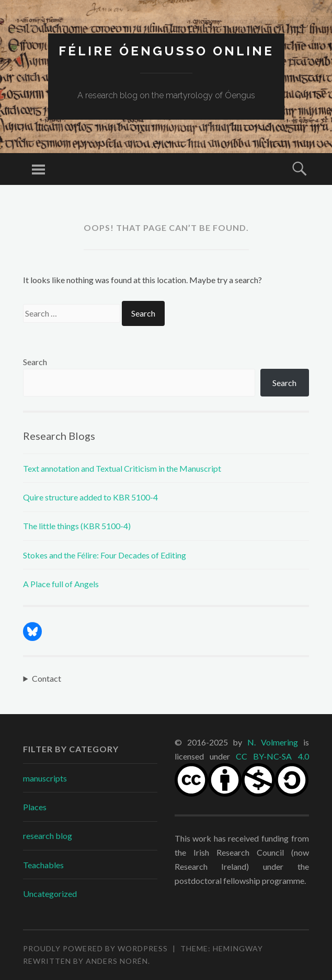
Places (35, 807)
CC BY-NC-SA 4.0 (272, 756)
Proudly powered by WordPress (95, 948)
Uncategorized (50, 894)
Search (35, 362)
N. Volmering (273, 742)
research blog (48, 836)
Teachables (43, 865)
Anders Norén (117, 961)
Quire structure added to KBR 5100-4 (90, 497)
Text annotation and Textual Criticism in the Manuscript (122, 468)
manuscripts (45, 778)
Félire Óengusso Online (166, 51)
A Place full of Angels (61, 584)
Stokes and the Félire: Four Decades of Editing (105, 555)
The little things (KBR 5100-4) (77, 526)
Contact (47, 678)
